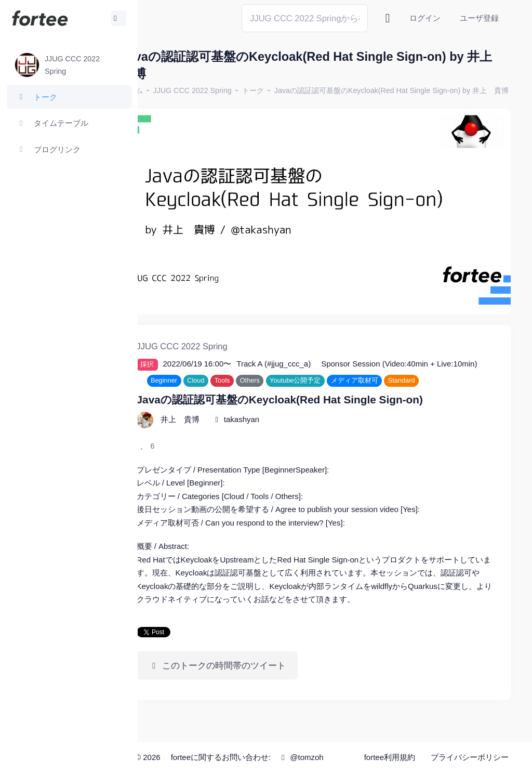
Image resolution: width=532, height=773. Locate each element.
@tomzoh (283, 764)
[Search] (305, 18)
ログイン (425, 18)
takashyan (282, 427)
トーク (293, 90)
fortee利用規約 (393, 747)
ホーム (172, 90)
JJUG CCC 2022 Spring (232, 90)
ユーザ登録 (479, 18)
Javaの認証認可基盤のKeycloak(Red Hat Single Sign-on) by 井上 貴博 (282, 103)
